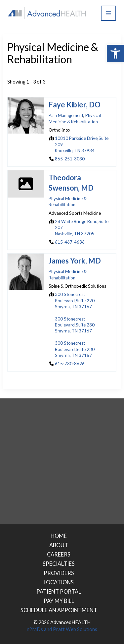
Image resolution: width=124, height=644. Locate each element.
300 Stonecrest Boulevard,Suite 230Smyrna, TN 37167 (75, 325)
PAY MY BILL (59, 601)
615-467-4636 (70, 242)
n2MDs (35, 629)
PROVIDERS (59, 573)
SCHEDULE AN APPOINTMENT (59, 610)
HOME (59, 536)
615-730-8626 (70, 364)
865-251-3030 (70, 159)
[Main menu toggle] (108, 13)
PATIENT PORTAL (59, 591)
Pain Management (66, 116)
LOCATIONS (59, 582)
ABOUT (59, 545)
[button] (115, 53)
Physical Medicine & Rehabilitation (75, 119)
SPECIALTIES (59, 564)
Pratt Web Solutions (75, 629)
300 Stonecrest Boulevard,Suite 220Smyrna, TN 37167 (75, 300)
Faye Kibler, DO (75, 105)
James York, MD (75, 261)
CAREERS (59, 554)
